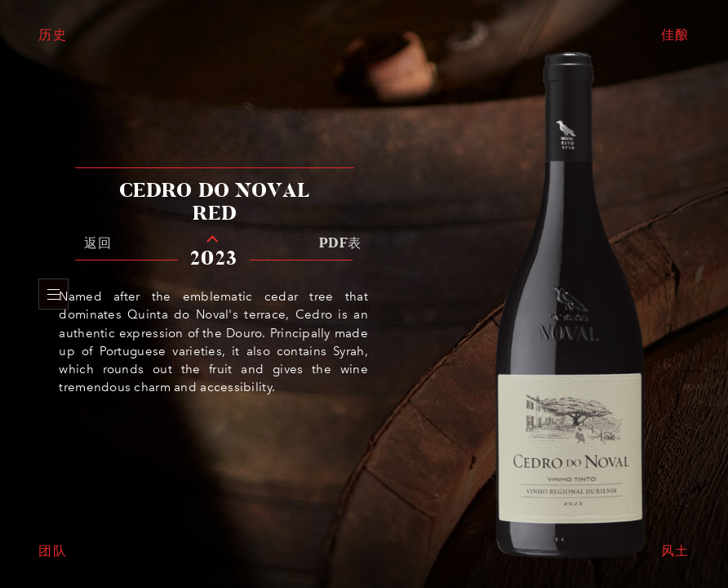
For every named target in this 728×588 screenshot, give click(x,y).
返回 (98, 243)
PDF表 (340, 243)
